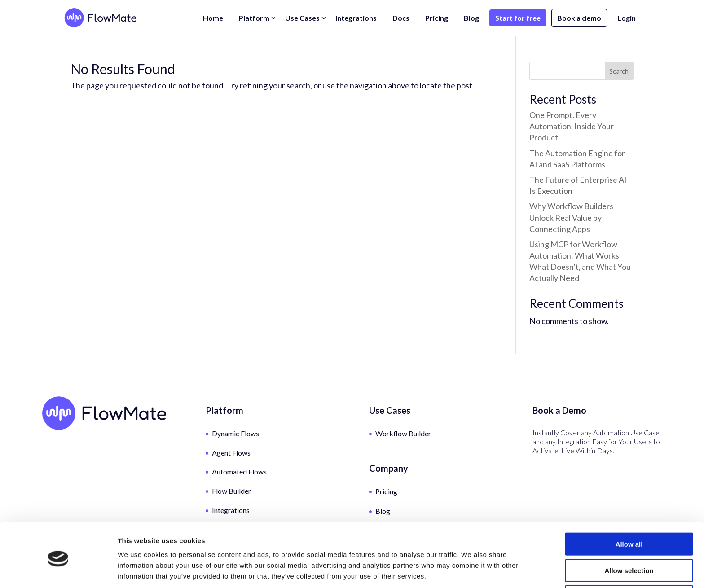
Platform (254, 18)
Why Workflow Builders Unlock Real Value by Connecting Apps (571, 217)
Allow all (629, 509)
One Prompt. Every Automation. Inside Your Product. (572, 126)
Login (627, 18)
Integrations (356, 18)
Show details (471, 570)
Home (213, 18)
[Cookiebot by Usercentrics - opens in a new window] (58, 570)
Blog (471, 18)
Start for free (518, 18)
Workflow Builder (403, 433)
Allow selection (629, 536)
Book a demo (579, 18)
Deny (629, 562)
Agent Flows (231, 453)
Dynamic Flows (235, 433)
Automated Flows (239, 472)
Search (619, 71)
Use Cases (302, 18)
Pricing (437, 18)
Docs (401, 18)
